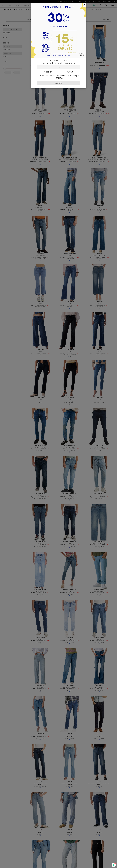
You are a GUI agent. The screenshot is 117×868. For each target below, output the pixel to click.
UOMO (70, 72)
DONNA (48, 72)
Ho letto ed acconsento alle (58, 77)
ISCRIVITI (58, 83)
